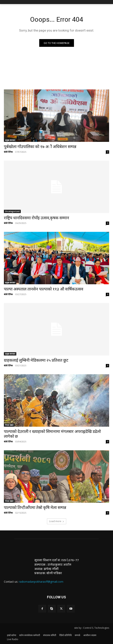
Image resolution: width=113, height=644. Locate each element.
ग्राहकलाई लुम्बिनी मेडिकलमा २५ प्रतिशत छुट (36, 360)
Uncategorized (12, 211)
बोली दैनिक (8, 152)
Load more (57, 521)
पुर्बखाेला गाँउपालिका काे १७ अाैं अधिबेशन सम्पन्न (40, 147)
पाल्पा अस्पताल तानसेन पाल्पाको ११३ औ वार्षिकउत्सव (44, 289)
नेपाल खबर (9, 425)
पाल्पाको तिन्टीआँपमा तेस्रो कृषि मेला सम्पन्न (35, 508)
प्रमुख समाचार (10, 140)
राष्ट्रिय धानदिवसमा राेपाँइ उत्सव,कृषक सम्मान (37, 218)
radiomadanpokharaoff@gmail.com (41, 582)
